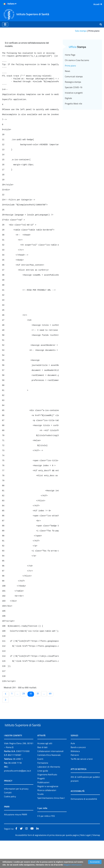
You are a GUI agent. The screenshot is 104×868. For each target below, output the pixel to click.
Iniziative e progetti (74, 114)
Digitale (68, 119)
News (67, 92)
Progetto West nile (73, 125)
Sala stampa (81, 31)
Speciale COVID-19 (74, 108)
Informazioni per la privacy (16, 816)
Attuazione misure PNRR (16, 842)
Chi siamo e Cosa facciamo (77, 81)
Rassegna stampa (73, 103)
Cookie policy (10, 824)
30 (32, 715)
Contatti (8, 820)
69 (51, 715)
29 (25, 715)
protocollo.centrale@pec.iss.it (18, 798)
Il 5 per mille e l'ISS (46, 843)
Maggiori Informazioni (73, 865)
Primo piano (70, 87)
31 (39, 715)
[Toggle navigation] (5, 24)
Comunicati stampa (74, 98)
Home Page (70, 76)
